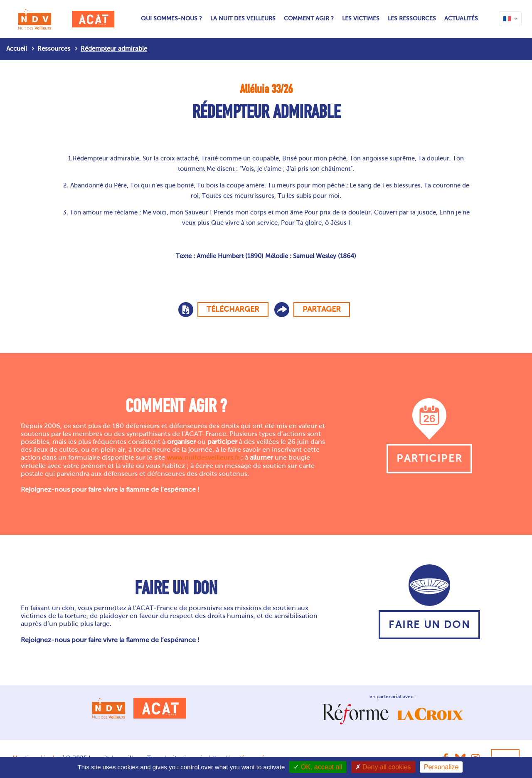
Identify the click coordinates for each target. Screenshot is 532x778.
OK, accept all (318, 767)
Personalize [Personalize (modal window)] (441, 767)
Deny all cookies (383, 767)
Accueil (17, 49)
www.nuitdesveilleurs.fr (203, 457)
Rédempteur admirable (114, 49)
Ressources (54, 49)
